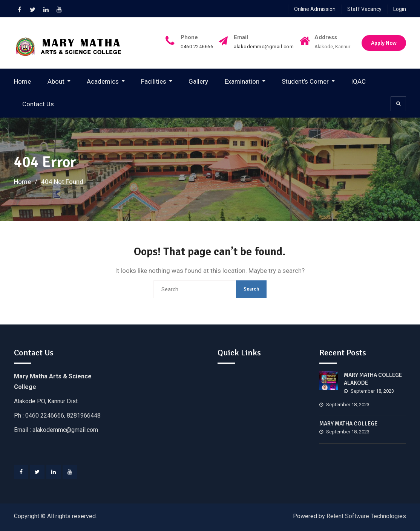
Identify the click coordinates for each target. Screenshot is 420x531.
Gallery (198, 81)
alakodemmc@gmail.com (264, 47)
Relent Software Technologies (366, 516)
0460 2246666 (197, 47)
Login (400, 9)
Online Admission (315, 9)
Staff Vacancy (364, 9)
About (56, 81)
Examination (242, 81)
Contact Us (38, 104)
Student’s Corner (305, 81)
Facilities (154, 81)
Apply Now (384, 43)
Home (22, 81)
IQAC (358, 81)
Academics (103, 81)
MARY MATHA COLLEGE (348, 424)
